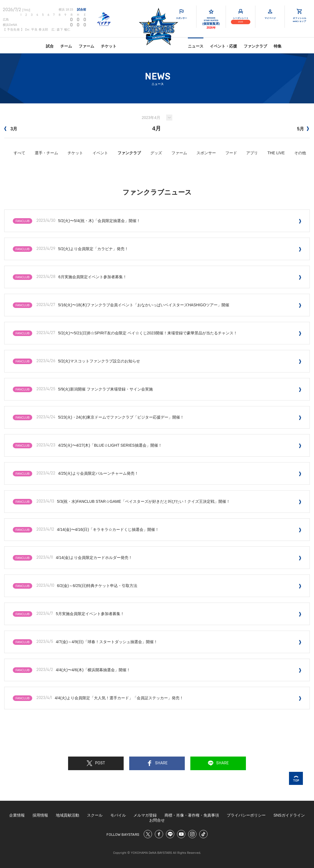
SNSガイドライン (289, 815)
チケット (109, 46)
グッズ (156, 153)
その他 (300, 153)
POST (96, 763)
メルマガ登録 (145, 815)
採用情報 (40, 815)
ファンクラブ (255, 46)
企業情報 (17, 815)
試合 (50, 46)
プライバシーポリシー (246, 815)
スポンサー (206, 153)
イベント (100, 153)
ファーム (86, 46)
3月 (11, 129)
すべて (19, 153)
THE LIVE (276, 153)
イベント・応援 (223, 46)
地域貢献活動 (68, 815)
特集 (278, 46)
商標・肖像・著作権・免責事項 (192, 815)
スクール (95, 815)
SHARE (157, 763)
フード (231, 153)
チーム (66, 46)
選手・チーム (46, 153)
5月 (303, 129)
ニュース (196, 46)
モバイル (118, 815)
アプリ (252, 153)
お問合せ (157, 820)
